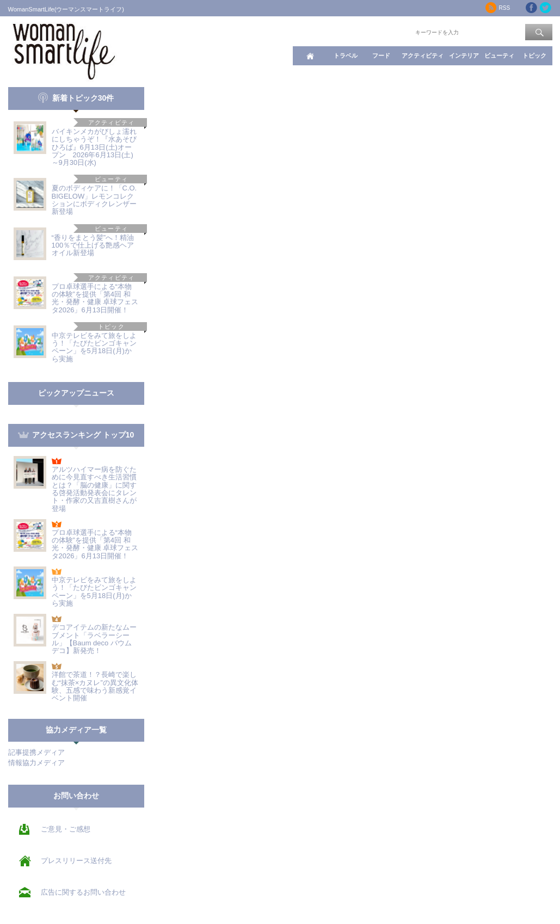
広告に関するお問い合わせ (83, 892)
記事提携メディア (36, 752)
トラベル (346, 56)
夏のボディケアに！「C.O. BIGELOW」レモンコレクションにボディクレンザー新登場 (94, 200)
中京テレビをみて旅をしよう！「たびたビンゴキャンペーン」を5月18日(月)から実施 (94, 347)
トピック (534, 56)
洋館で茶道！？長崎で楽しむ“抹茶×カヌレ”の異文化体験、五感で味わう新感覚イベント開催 (95, 686)
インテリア (464, 56)
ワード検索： (395, 32)
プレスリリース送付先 (76, 861)
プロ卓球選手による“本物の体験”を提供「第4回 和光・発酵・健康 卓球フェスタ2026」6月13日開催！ (95, 298)
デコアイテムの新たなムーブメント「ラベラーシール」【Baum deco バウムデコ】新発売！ (94, 639)
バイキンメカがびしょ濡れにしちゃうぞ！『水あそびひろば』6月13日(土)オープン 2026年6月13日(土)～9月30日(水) (94, 147)
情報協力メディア (36, 763)
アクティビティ (423, 56)
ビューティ (499, 56)
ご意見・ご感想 (66, 829)
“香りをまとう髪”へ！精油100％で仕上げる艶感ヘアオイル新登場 (93, 245)
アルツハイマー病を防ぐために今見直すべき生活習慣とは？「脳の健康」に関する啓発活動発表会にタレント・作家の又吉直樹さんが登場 (94, 489)
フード (381, 56)
